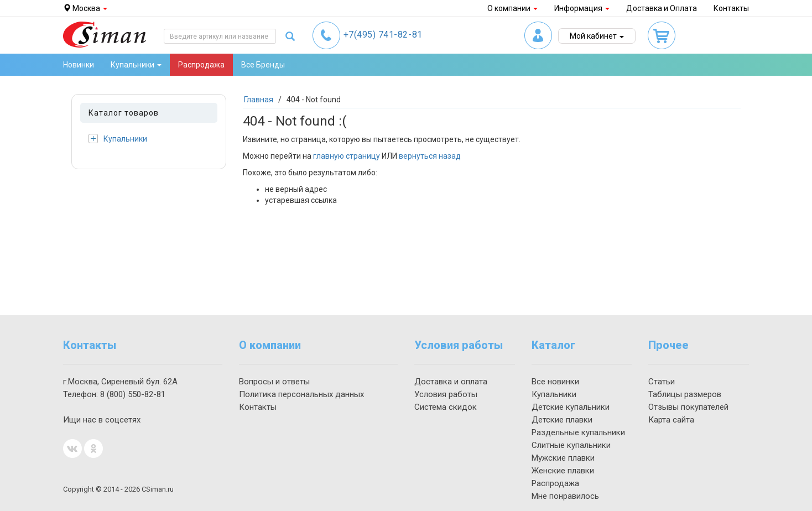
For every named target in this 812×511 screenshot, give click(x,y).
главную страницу (347, 156)
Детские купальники (571, 407)
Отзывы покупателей (688, 407)
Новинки (79, 65)
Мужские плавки (563, 458)
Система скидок (446, 407)
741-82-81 (383, 35)
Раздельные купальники (578, 432)
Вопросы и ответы (274, 382)
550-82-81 (133, 394)
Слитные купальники (571, 445)
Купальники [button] (136, 65)
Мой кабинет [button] (597, 36)
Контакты (731, 8)
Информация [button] (582, 8)
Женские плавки (563, 471)
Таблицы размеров (685, 394)
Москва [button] (85, 8)
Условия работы (446, 394)
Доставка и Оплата (662, 8)
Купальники (118, 139)
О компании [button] (512, 8)
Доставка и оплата (451, 382)
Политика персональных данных (301, 394)
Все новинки (555, 382)
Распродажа (201, 65)
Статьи (662, 382)
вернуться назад (430, 156)
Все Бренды (263, 65)
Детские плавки (562, 420)
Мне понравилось (565, 496)
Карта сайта (671, 420)
